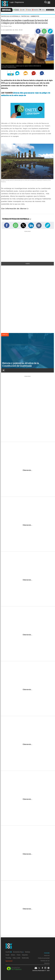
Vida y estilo (16, 958)
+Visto (28, 264)
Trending (8, 958)
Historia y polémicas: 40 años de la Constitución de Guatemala (21, 364)
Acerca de (47, 955)
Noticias (25, 16)
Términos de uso (45, 961)
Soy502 (8, 952)
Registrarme (19, 2)
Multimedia (25, 958)
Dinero (13, 955)
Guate (7, 955)
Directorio (47, 963)
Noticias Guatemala (11, 16)
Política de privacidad (44, 958)
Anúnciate (47, 953)
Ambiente (35, 16)
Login (12, 2)
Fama (19, 955)
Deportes (25, 955)
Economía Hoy (18, 952)
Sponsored (9, 961)
